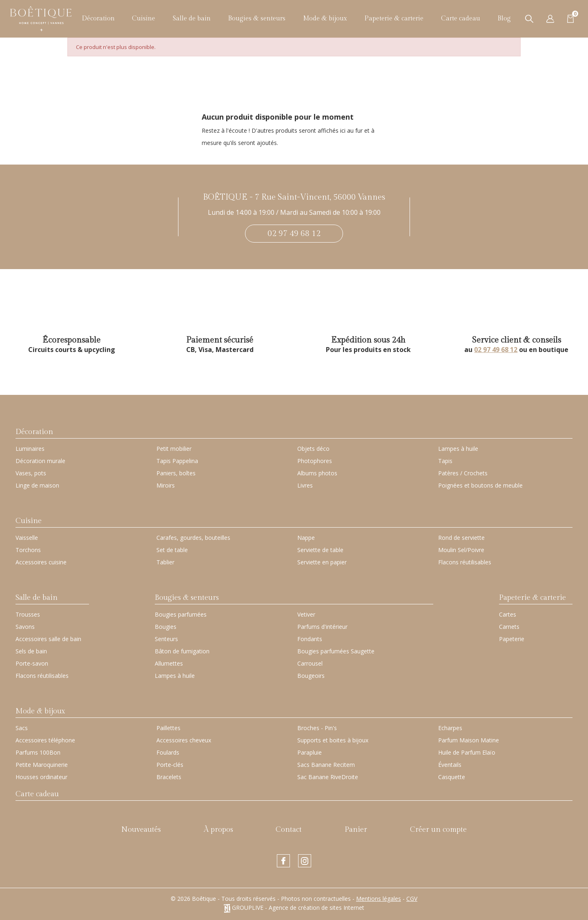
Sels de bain (31, 651)
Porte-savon (32, 663)
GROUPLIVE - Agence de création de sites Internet (294, 908)
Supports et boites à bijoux (333, 740)
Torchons (28, 550)
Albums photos (317, 473)
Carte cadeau (461, 19)
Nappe (306, 538)
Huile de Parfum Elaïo (467, 752)
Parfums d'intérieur (322, 627)
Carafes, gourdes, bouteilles (193, 538)
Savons (25, 627)
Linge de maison (37, 485)
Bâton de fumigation (182, 651)
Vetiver (306, 614)
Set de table (172, 550)
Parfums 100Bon (38, 752)
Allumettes (169, 663)
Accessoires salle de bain (48, 639)
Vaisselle (27, 538)
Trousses (28, 614)
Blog (504, 19)
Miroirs (166, 485)
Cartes (508, 614)
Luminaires (30, 449)
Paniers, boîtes (176, 473)
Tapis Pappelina (177, 461)
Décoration (98, 19)
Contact (289, 830)
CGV (412, 899)
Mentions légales (379, 899)
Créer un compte (438, 830)
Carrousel (310, 663)
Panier (356, 830)
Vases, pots (31, 473)
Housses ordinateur (41, 777)
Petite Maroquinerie (42, 765)
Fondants (310, 639)
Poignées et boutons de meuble (480, 485)
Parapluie (310, 752)
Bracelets (169, 777)
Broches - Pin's (317, 728)
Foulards (168, 752)
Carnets (509, 627)
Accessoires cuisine (41, 562)
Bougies (166, 627)
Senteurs (166, 639)
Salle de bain (192, 19)
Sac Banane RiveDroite (328, 777)
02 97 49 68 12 (294, 234)
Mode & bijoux (325, 19)
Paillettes (168, 728)
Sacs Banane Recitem (326, 765)
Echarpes (450, 728)
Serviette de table (320, 550)
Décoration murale (40, 461)
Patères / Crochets (463, 473)
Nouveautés (141, 830)
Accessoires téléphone (45, 740)
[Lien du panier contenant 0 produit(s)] (570, 18)
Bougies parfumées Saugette (336, 651)
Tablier (165, 562)
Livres (305, 485)
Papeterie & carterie (394, 19)
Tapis (445, 461)
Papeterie (512, 639)
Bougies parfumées (181, 614)
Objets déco (313, 449)
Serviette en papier (322, 562)
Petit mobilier (174, 449)
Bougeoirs (311, 676)
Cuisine (144, 19)
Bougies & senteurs (257, 19)
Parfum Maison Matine (469, 740)
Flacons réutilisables (465, 562)
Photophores (315, 461)
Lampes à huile (458, 449)
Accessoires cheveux (184, 740)
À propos (218, 830)
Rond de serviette (461, 538)
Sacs (22, 728)
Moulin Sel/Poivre (461, 550)
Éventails (450, 765)
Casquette (452, 777)
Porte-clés (170, 765)
